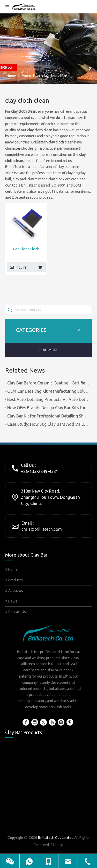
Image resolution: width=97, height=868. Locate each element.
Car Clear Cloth (26, 249)
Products (14, 580)
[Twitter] (43, 722)
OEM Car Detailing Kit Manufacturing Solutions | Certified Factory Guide (48, 391)
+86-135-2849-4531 (40, 471)
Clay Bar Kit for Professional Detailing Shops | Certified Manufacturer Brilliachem (48, 416)
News (11, 601)
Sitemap (57, 845)
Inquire (17, 267)
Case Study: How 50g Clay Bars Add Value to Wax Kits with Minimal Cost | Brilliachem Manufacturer (48, 424)
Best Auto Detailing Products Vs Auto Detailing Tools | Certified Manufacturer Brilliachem (48, 399)
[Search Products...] (53, 310)
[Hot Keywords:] (10, 310)
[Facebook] (26, 722)
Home (12, 569)
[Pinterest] (70, 722)
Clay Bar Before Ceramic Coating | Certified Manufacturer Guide (48, 383)
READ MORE (48, 350)
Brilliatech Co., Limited (56, 838)
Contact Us (16, 612)
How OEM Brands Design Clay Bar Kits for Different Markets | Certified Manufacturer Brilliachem (48, 408)
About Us (14, 591)
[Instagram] (61, 722)
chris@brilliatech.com (42, 529)
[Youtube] (52, 722)
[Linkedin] (35, 722)
